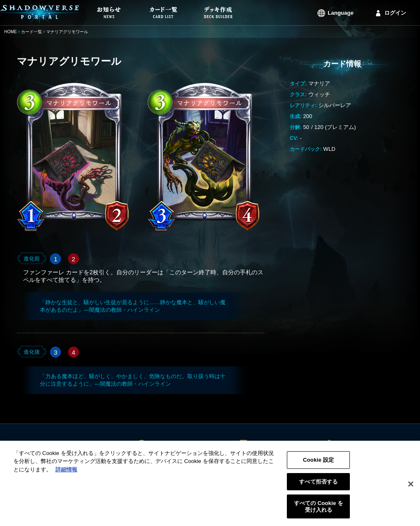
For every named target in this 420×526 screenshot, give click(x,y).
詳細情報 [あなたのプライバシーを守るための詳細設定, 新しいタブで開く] (66, 472)
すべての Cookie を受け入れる (319, 509)
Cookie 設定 (318, 463)
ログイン (395, 13)
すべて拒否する (318, 484)
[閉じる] (411, 487)
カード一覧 (31, 32)
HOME (10, 32)
